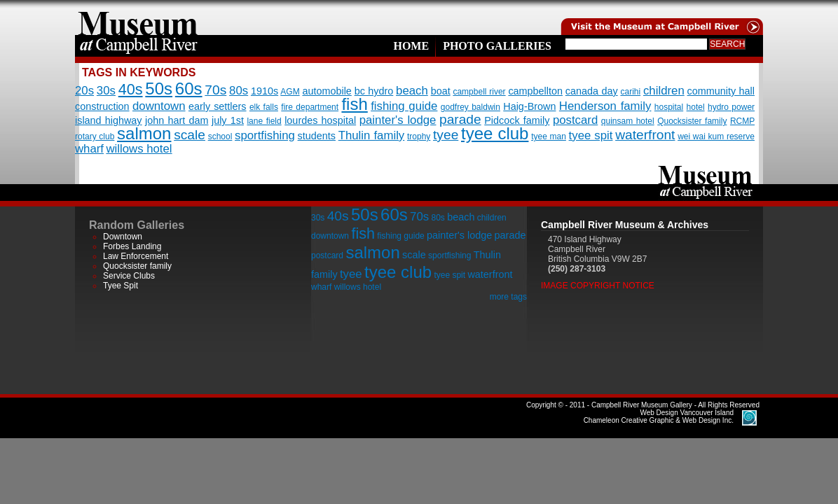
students (317, 136)
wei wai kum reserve (716, 136)
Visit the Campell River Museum (661, 17)
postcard (575, 120)
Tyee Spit (121, 286)
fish (354, 104)
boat (441, 91)
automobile (327, 91)
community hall (721, 91)
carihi (630, 92)
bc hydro (374, 91)
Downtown (123, 237)
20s (84, 91)
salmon (144, 133)
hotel (696, 107)
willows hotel (139, 149)
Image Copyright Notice (598, 286)
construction (102, 106)
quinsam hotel (628, 121)
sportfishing (265, 135)
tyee (446, 135)
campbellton (535, 91)
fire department (310, 107)
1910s (265, 91)
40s (131, 89)
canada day (592, 91)
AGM (290, 92)
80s (239, 91)
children (664, 91)
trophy (419, 136)
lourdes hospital (320, 120)
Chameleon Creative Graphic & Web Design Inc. (659, 416)
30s (106, 91)
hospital (669, 107)
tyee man (549, 136)
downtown (159, 106)
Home (411, 46)
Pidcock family (517, 120)
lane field (264, 121)
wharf (89, 149)
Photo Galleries (497, 46)
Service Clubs (129, 276)
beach (412, 91)
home (138, 17)
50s (159, 89)
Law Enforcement (136, 256)
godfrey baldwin (470, 107)
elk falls (264, 107)
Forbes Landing (132, 246)
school (220, 136)
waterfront (645, 135)
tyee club (495, 133)
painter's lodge (398, 120)
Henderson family (605, 106)
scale (190, 135)
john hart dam (177, 120)
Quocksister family (692, 121)
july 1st (228, 120)
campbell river (479, 92)
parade (460, 119)
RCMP (742, 121)
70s (215, 90)
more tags (508, 297)
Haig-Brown (529, 106)
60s (189, 89)
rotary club (95, 136)
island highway (109, 120)
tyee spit (591, 135)
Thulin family (372, 135)
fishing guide (404, 106)
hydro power (731, 107)
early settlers (218, 106)
